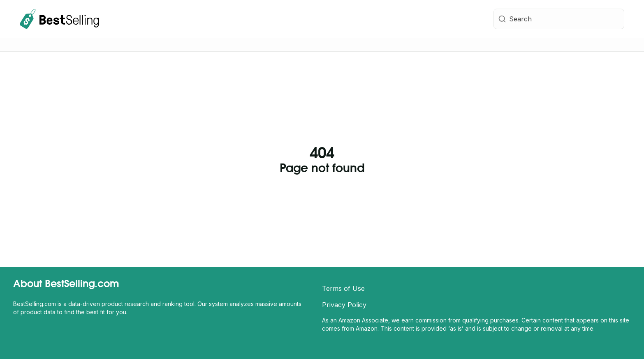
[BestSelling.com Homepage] (59, 19)
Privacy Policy (344, 305)
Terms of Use (343, 288)
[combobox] (559, 19)
